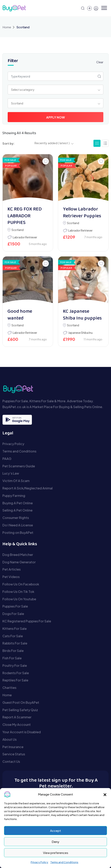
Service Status (14, 754)
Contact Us (11, 761)
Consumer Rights (16, 518)
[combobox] (55, 90)
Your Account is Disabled (22, 732)
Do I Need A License (18, 525)
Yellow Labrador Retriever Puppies (82, 213)
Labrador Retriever (25, 237)
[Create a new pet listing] (90, 8)
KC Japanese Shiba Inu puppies (82, 315)
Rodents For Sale (16, 673)
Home (7, 27)
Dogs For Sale (13, 614)
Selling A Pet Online (17, 510)
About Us (9, 739)
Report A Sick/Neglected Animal (28, 488)
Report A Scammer (17, 717)
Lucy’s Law (11, 473)
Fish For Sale (12, 658)
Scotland (18, 230)
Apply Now (55, 117)
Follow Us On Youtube (19, 599)
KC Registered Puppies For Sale (27, 621)
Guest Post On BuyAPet (21, 702)
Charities (9, 688)
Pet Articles (12, 569)
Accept (55, 831)
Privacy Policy (39, 862)
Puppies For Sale (15, 606)
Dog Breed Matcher (18, 555)
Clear (100, 62)
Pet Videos (11, 577)
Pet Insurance (13, 747)
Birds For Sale (13, 651)
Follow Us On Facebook (21, 584)
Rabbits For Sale (15, 643)
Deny (55, 842)
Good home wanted (20, 315)
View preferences (56, 853)
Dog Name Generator (19, 562)
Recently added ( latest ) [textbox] (52, 143)
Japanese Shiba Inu (80, 333)
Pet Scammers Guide (19, 466)
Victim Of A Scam (16, 481)
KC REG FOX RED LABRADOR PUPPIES (25, 216)
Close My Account (17, 725)
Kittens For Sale (15, 629)
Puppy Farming (14, 496)
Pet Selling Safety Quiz (20, 710)
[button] (105, 794)
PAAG (7, 459)
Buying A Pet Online (18, 503)
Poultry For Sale (15, 665)
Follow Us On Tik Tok (18, 592)
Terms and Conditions (64, 862)
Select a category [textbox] (23, 90)
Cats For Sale (13, 636)
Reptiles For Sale (15, 680)
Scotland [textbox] (17, 103)
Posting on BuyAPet (18, 533)
